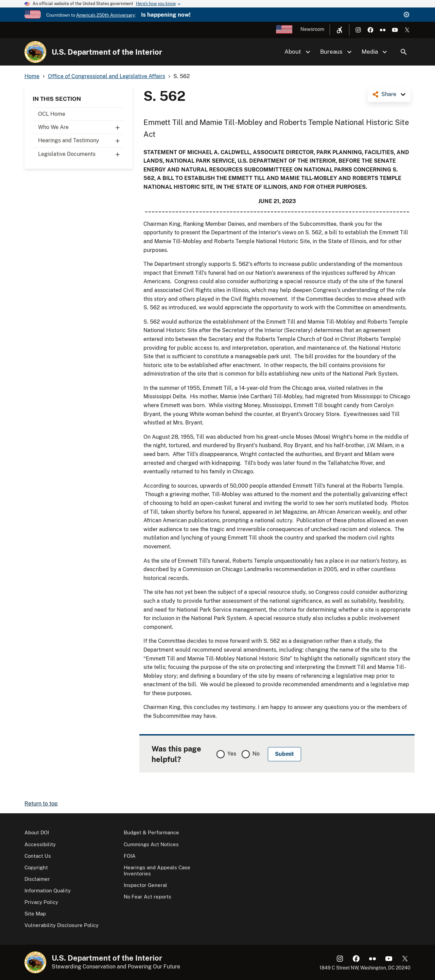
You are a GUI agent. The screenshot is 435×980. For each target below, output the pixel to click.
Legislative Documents (81, 154)
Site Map (35, 914)
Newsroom (312, 29)
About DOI (37, 832)
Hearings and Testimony (81, 141)
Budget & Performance (151, 832)
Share (389, 94)
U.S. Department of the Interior (107, 52)
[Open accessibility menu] (340, 30)
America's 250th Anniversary (106, 15)
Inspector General (145, 885)
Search (404, 52)
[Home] (35, 52)
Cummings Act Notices (151, 844)
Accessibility (40, 844)
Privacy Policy (41, 902)
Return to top (41, 804)
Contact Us (38, 856)
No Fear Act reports (147, 897)
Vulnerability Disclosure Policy (62, 925)
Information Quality (48, 891)
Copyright (36, 867)
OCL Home (52, 114)
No (256, 754)
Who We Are (81, 127)
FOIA (130, 856)
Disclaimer (37, 879)
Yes (232, 754)
